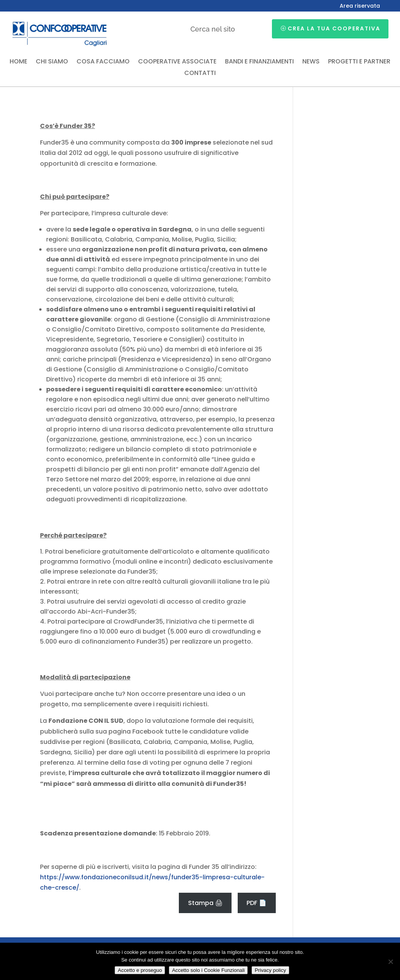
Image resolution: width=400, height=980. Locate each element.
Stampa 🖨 (205, 903)
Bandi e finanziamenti (259, 62)
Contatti (200, 74)
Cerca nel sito (213, 29)
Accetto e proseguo (140, 970)
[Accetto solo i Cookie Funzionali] (390, 962)
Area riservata (360, 6)
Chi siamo (52, 62)
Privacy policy (270, 970)
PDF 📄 (257, 903)
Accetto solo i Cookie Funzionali (208, 970)
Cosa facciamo (103, 62)
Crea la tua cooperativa (334, 28)
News (311, 62)
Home (18, 62)
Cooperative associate (177, 62)
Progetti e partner (359, 62)
